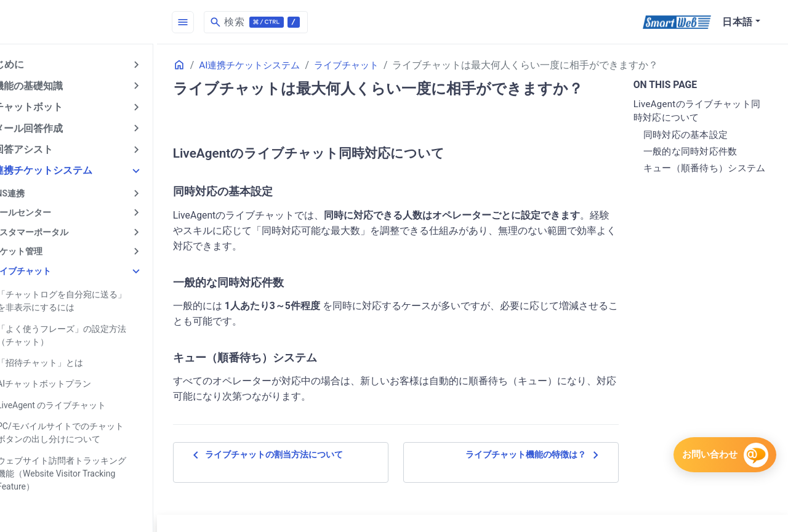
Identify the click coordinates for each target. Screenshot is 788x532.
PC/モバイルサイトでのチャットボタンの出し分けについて (92, 428)
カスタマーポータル (57, 230)
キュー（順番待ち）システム (707, 175)
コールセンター (49, 211)
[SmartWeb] (677, 22)
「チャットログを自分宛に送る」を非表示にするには (94, 298)
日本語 (738, 22)
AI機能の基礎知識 (51, 85)
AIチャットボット (51, 106)
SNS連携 (35, 191)
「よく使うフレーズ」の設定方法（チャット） (89, 332)
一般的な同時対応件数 (697, 151)
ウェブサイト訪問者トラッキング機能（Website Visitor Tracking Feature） (94, 469)
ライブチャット (49, 268)
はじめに (32, 64)
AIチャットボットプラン (72, 380)
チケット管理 (44, 249)
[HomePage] (92, 22)
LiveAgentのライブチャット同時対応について (699, 111)
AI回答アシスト (46, 148)
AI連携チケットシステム (66, 169)
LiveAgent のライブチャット (79, 401)
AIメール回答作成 (51, 127)
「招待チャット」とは (68, 359)
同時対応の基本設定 (693, 135)
